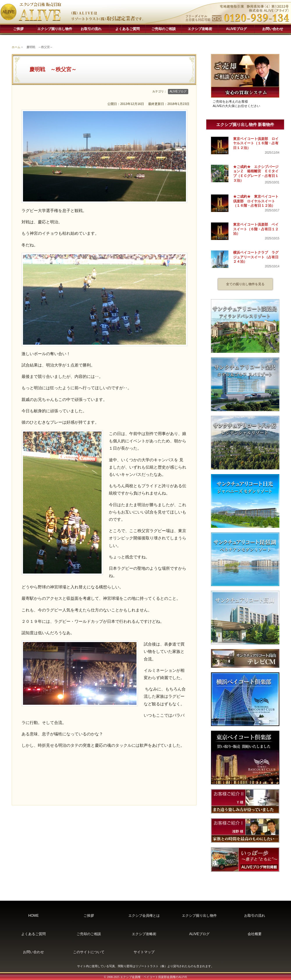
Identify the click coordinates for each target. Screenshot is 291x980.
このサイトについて (89, 952)
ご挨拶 (18, 29)
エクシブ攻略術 (200, 29)
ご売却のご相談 (164, 29)
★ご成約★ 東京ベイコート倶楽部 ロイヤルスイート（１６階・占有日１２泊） (256, 201)
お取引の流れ (91, 29)
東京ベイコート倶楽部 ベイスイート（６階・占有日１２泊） (256, 229)
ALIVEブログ (236, 29)
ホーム (16, 47)
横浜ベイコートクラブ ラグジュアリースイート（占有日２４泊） (256, 257)
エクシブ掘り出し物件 (55, 29)
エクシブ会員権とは (144, 916)
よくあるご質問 (127, 29)
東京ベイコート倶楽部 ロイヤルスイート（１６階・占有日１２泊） (256, 143)
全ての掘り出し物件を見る (245, 284)
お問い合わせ (273, 29)
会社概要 (255, 934)
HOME (33, 916)
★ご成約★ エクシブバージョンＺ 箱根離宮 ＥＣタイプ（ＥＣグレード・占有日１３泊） (256, 174)
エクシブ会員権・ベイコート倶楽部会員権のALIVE (154, 977)
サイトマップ (144, 952)
